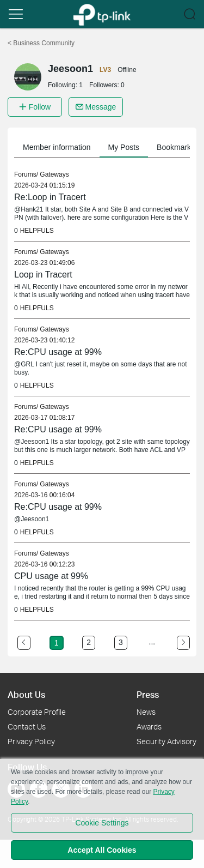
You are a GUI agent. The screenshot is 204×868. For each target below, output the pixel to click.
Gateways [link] (54, 174)
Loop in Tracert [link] (43, 275)
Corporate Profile (37, 712)
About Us (26, 694)
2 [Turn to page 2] (89, 642)
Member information (57, 147)
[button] (16, 14)
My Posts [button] (124, 147)
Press (148, 694)
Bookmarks (176, 147)
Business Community (41, 43)
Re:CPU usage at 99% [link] (58, 352)
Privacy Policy (31, 741)
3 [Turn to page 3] (121, 642)
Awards (149, 727)
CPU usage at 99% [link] (51, 576)
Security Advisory (166, 741)
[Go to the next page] (183, 643)
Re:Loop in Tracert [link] (50, 197)
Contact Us (27, 727)
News (146, 712)
